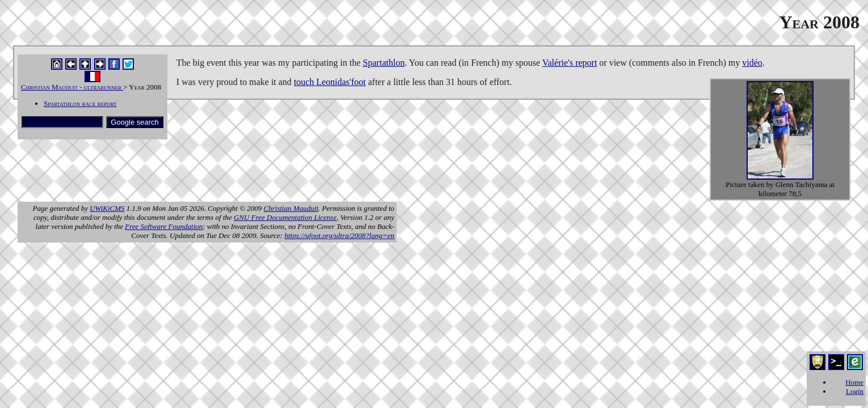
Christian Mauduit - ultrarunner (72, 87)
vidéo (752, 63)
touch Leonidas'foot (330, 82)
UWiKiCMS (107, 208)
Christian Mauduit (291, 208)
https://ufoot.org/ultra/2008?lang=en (339, 235)
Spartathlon (384, 63)
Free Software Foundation (164, 226)
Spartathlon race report (80, 103)
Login (855, 391)
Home (854, 382)
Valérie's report (570, 63)
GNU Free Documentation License (285, 217)
